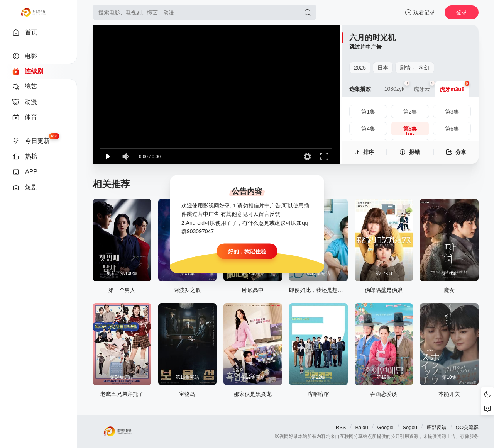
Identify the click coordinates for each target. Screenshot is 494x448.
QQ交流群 (467, 427)
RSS (341, 427)
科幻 (424, 68)
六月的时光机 (372, 37)
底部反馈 (436, 427)
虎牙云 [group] (424, 87)
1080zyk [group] (397, 87)
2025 (360, 68)
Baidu (361, 427)
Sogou (410, 427)
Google (386, 427)
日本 (383, 68)
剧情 (405, 68)
